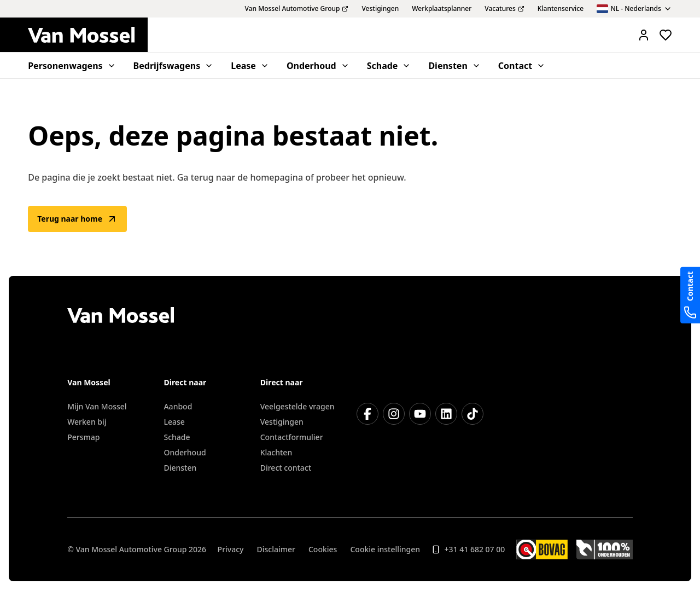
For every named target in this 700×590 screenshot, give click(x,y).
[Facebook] (367, 414)
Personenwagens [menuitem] (72, 66)
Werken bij (87, 422)
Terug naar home (77, 219)
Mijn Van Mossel (97, 406)
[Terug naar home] (88, 35)
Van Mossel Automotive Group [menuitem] (296, 9)
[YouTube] (420, 414)
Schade (177, 437)
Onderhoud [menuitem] (318, 66)
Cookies (323, 549)
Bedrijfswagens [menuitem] (174, 66)
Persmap (83, 437)
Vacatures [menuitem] (504, 9)
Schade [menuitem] (389, 66)
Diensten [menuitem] (454, 66)
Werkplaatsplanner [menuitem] (442, 9)
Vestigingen (282, 422)
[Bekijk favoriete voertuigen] (666, 35)
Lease (174, 422)
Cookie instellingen (385, 549)
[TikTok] (472, 414)
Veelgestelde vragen (297, 406)
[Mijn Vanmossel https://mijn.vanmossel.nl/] (644, 35)
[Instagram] (394, 414)
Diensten (180, 468)
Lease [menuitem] (250, 66)
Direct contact (286, 468)
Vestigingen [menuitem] (380, 9)
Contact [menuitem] (522, 66)
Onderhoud (185, 452)
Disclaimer (276, 549)
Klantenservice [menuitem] (561, 9)
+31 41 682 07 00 (468, 549)
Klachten (276, 452)
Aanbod (178, 406)
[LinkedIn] (446, 414)
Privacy (231, 549)
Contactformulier (292, 437)
